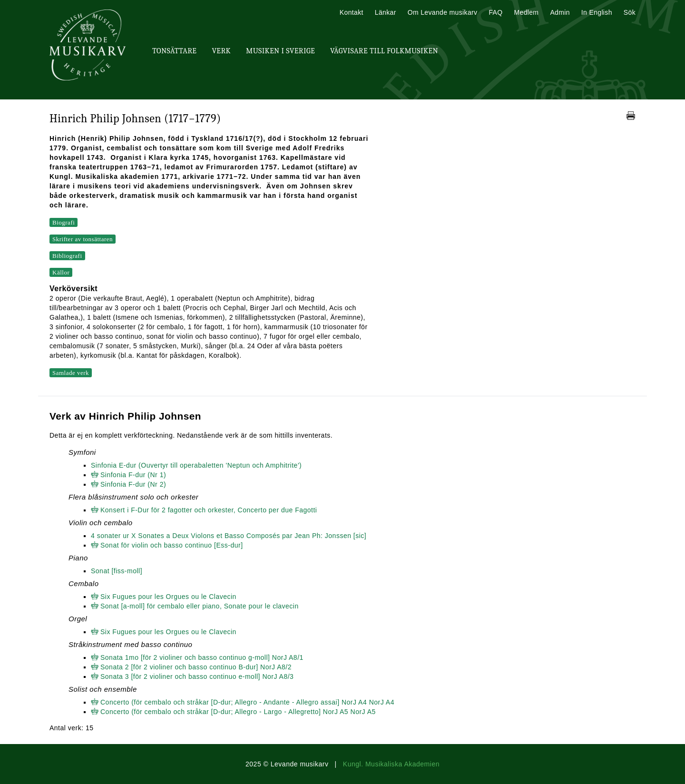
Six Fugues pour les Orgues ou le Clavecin (168, 597)
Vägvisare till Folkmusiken (384, 51)
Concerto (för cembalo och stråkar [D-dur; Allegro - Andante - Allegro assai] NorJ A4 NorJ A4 (247, 702)
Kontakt (352, 12)
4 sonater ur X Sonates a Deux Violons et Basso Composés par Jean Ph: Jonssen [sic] (229, 536)
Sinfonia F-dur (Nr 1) (133, 475)
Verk (221, 51)
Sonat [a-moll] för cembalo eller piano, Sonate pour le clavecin (200, 606)
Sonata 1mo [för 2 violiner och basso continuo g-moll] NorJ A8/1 (202, 657)
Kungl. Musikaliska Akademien (391, 764)
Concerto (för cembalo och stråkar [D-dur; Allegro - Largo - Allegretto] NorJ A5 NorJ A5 (238, 712)
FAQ (495, 12)
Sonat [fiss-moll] (117, 571)
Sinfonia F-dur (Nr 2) (133, 484)
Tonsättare (174, 51)
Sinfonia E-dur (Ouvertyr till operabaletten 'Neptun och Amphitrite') (196, 465)
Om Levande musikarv (443, 12)
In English (597, 12)
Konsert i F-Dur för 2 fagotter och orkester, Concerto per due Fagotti (209, 510)
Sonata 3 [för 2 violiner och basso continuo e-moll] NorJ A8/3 (197, 676)
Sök (630, 12)
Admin (560, 12)
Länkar (386, 12)
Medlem (526, 12)
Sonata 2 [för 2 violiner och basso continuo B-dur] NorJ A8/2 (196, 667)
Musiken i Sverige (280, 51)
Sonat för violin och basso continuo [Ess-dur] (172, 545)
